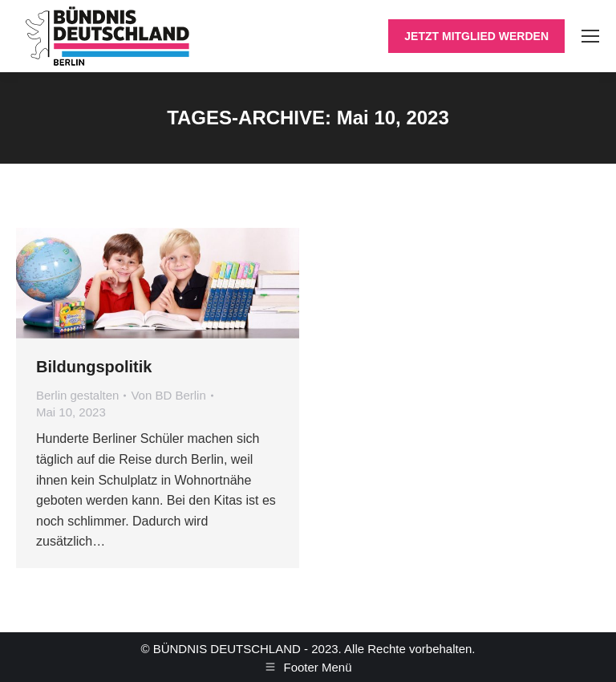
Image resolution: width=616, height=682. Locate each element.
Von (168, 395)
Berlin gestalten (77, 395)
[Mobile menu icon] (590, 36)
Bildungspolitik (94, 367)
